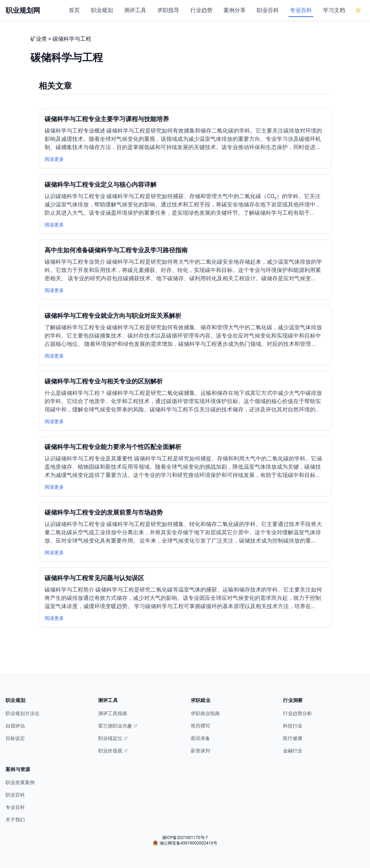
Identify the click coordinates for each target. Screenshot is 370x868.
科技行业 (293, 726)
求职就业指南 (205, 713)
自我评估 (15, 726)
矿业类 (39, 39)
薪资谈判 (200, 751)
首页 (74, 10)
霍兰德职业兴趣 (118, 726)
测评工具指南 (113, 713)
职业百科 (268, 10)
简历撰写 (200, 726)
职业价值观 (113, 751)
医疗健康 (293, 738)
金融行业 (293, 751)
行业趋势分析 (297, 713)
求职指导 (168, 10)
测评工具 (135, 10)
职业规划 (102, 10)
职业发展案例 (20, 782)
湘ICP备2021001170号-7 (185, 838)
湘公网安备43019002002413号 (185, 843)
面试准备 (200, 738)
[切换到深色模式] (358, 10)
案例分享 (235, 10)
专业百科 (301, 10)
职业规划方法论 (22, 713)
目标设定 (15, 738)
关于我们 (15, 820)
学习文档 (334, 10)
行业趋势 (201, 10)
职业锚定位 (113, 738)
